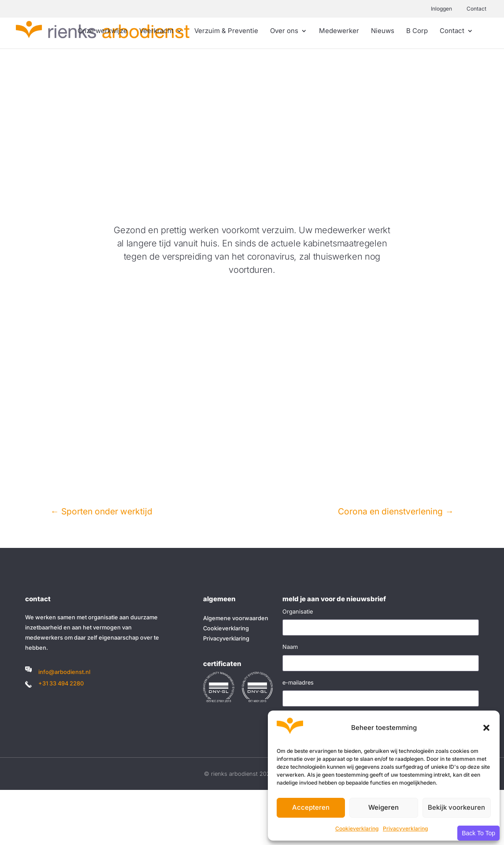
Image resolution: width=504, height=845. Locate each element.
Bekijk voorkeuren (456, 807)
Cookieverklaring (357, 828)
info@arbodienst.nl (64, 672)
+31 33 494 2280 (61, 683)
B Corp (417, 31)
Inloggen (441, 9)
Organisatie (298, 612)
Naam (290, 647)
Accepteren (311, 807)
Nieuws (383, 31)
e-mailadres (298, 683)
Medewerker (339, 31)
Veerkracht (156, 31)
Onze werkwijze (102, 31)
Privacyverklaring (405, 828)
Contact (476, 9)
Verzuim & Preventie (226, 31)
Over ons (284, 31)
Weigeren (384, 807)
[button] (486, 728)
